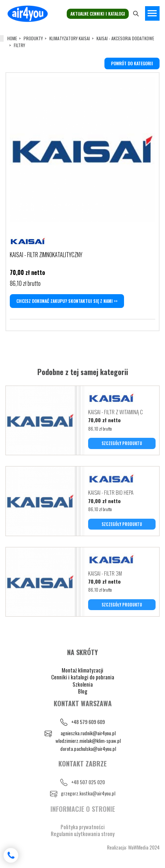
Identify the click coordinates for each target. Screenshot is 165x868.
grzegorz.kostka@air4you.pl (88, 793)
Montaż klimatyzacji (82, 670)
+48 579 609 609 (88, 722)
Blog (83, 691)
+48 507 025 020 (88, 782)
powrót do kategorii (132, 63)
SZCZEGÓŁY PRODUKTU (122, 443)
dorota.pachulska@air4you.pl (88, 748)
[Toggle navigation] (152, 13)
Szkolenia (83, 684)
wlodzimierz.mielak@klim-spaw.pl (88, 741)
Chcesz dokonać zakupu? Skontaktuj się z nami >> (67, 301)
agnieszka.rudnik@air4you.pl (88, 733)
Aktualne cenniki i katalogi (98, 14)
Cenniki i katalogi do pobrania (83, 677)
